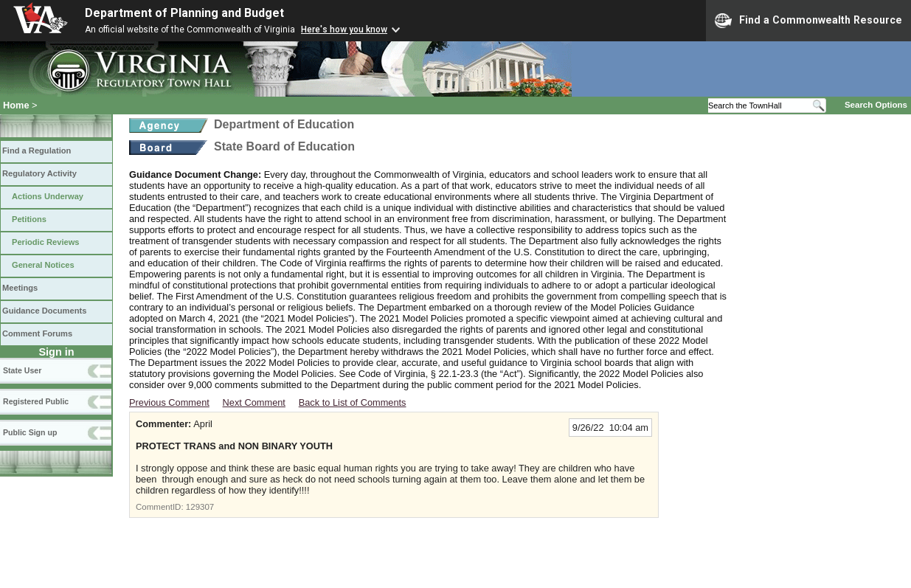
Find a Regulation (37, 151)
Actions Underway (48, 196)
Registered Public (36, 401)
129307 (200, 507)
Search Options (876, 105)
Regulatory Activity (39, 173)
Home (16, 105)
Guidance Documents (44, 311)
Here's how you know (344, 30)
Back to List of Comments (353, 402)
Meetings (20, 288)
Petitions (29, 219)
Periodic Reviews (46, 242)
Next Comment (254, 402)
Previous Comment (169, 402)
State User (22, 370)
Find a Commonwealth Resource (808, 21)
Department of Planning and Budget (184, 13)
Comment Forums (37, 333)
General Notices (43, 265)
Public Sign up (30, 432)
